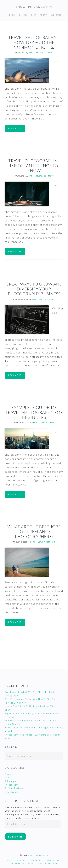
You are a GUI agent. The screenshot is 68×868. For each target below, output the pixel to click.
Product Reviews (14, 788)
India (7, 778)
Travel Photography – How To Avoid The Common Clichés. (34, 42)
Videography (11, 792)
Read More (15, 128)
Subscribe (15, 837)
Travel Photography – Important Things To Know (34, 166)
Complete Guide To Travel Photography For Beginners (34, 412)
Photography (12, 785)
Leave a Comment (45, 53)
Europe (8, 774)
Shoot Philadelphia (34, 7)
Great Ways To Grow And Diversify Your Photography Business (34, 289)
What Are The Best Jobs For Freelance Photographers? (34, 532)
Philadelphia (11, 781)
